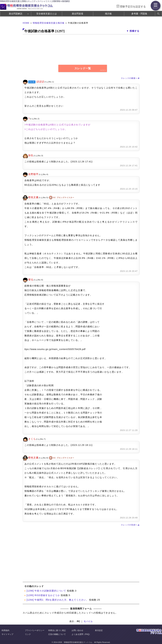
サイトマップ (7, 634)
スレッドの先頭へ (130, 525)
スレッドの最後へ (130, 78)
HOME (26, 23)
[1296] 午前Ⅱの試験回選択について (46, 591)
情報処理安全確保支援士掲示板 (49, 23)
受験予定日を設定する (133, 7)
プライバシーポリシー (35, 630)
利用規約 (6, 630)
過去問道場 (77, 14)
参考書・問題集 (139, 14)
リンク (28, 634)
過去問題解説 (16, 14)
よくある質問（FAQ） (81, 634)
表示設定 (99, 630)
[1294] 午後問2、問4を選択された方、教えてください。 (58, 600)
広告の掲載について (57, 634)
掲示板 (108, 14)
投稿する (134, 31)
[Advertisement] (51, 554)
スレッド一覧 (83, 68)
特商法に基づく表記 (57, 630)
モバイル (88, 621)
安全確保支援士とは (46, 14)
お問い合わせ (77, 630)
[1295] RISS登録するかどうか (43, 595)
